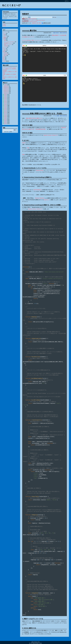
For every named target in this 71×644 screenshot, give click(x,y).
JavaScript (65, 33)
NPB (5, 40)
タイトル (6, 132)
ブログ (4, 49)
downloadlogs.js (38, 190)
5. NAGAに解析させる (29, 628)
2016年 (5, 107)
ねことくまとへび (11, 5)
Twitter (4, 24)
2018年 (5, 104)
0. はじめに (26, 140)
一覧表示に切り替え (36, 23)
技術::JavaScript (33, 19)
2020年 (5, 101)
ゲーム (55, 116)
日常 (4, 60)
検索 (15, 130)
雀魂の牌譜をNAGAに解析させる (34, 118)
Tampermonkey (40, 170)
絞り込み (54, 17)
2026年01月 (6, 93)
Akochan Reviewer (40, 198)
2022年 (5, 99)
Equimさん (47, 200)
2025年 (5, 94)
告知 (4, 57)
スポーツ (5, 36)
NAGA (24, 143)
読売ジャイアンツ (8, 44)
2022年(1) (35, 21)
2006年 (5, 121)
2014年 (5, 110)
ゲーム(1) (31, 20)
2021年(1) (31, 21)
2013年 (5, 111)
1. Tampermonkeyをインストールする (34, 168)
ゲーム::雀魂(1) (36, 20)
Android (5, 53)
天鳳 (28, 148)
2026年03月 (6, 90)
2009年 (5, 117)
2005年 (5, 122)
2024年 (5, 96)
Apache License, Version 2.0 (51, 135)
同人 (4, 58)
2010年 (5, 115)
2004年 (5, 124)
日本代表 (6, 46)
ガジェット (5, 32)
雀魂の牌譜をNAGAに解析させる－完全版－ (47, 113)
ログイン (67, 1)
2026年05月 (6, 88)
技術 (54, 33)
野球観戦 (5, 70)
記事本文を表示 (46, 23)
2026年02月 (6, 92)
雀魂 (58, 116)
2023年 (5, 97)
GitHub (4, 26)
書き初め (33, 30)
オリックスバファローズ (9, 42)
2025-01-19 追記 (27, 133)
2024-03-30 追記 (27, 125)
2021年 (5, 100)
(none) (4, 61)
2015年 (5, 108)
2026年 (5, 85)
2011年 (5, 114)
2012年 (5, 112)
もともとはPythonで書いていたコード (32, 40)
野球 (4, 39)
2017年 (5, 106)
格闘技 (5, 38)
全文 (10, 132)
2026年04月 (6, 89)
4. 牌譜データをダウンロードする (33, 619)
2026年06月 (6, 86)
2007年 (5, 119)
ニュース (5, 47)
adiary (5, 50)
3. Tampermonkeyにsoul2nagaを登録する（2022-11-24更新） (42, 205)
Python (57, 33)
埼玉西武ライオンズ (8, 43)
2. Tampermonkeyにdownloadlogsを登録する (37, 177)
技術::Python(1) (42, 20)
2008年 (5, 118)
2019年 (5, 103)
